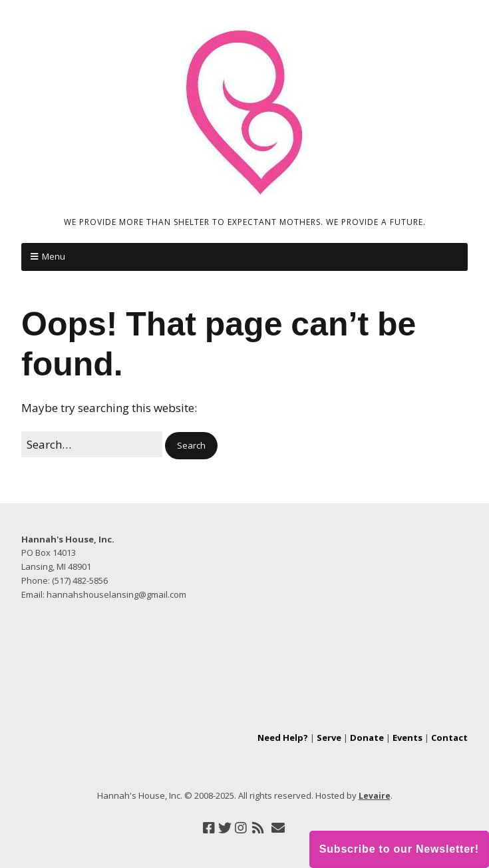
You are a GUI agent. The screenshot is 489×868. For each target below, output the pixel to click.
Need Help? (283, 738)
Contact (449, 738)
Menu (54, 256)
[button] (191, 446)
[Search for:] (92, 444)
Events (407, 738)
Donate (367, 738)
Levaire (375, 796)
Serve (329, 738)
